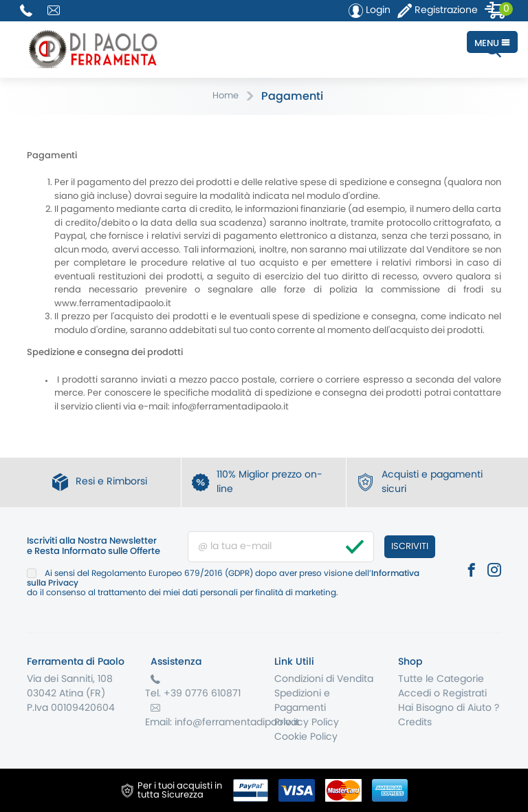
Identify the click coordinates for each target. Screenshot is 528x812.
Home (225, 96)
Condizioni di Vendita (324, 679)
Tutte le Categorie (441, 679)
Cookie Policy (306, 737)
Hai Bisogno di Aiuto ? (449, 708)
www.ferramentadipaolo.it (113, 304)
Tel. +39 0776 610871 (193, 694)
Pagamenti (292, 96)
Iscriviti (410, 547)
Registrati (465, 694)
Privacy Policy (307, 723)
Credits (415, 723)
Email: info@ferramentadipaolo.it (222, 723)
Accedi (415, 694)
